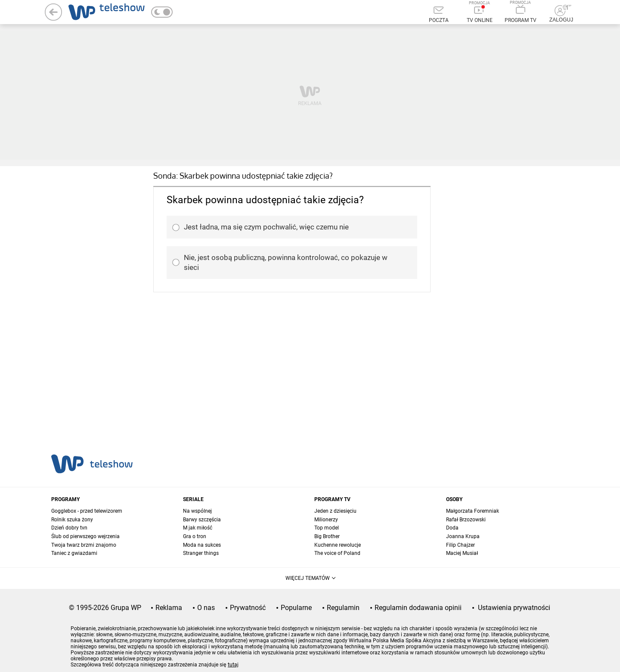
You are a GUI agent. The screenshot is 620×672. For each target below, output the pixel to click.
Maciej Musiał (462, 553)
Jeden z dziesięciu (335, 511)
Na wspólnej (197, 511)
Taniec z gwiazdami (74, 553)
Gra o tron (195, 536)
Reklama (169, 608)
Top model (327, 528)
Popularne (296, 608)
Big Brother (327, 536)
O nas (206, 608)
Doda (452, 528)
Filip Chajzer (460, 545)
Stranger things (201, 553)
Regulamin (343, 608)
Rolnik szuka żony (72, 520)
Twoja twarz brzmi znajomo (84, 545)
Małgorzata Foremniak (473, 511)
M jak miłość (198, 528)
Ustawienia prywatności (514, 608)
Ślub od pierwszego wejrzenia (85, 536)
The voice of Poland (337, 553)
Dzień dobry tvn (69, 528)
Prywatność (248, 608)
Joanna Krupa (463, 536)
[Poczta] (439, 15)
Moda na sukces (202, 545)
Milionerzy (326, 520)
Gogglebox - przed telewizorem (87, 511)
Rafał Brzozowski (466, 520)
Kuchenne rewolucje (338, 545)
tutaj (233, 665)
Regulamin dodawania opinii (418, 608)
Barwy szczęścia (202, 520)
